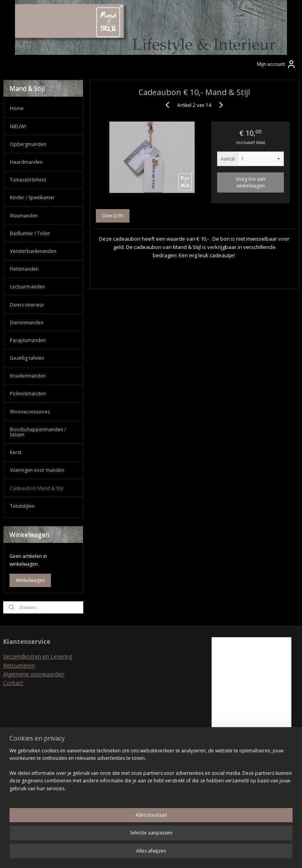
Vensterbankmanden (33, 251)
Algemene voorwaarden (34, 674)
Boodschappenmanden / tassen (38, 432)
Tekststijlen (22, 506)
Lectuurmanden (27, 287)
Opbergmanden (28, 144)
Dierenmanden (27, 323)
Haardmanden (26, 162)
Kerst (16, 452)
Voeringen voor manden (37, 470)
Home (17, 108)
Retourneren (19, 665)
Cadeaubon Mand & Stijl (37, 488)
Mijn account (277, 64)
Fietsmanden (24, 269)
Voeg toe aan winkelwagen (250, 183)
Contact (13, 683)
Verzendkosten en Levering (38, 656)
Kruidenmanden (28, 376)
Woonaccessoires (30, 412)
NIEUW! (18, 126)
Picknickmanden (28, 394)
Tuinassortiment (28, 180)
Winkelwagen (30, 580)
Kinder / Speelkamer (32, 197)
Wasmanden (24, 216)
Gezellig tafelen (27, 358)
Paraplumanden (28, 340)
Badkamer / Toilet (30, 233)
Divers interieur (27, 305)
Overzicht (113, 216)
